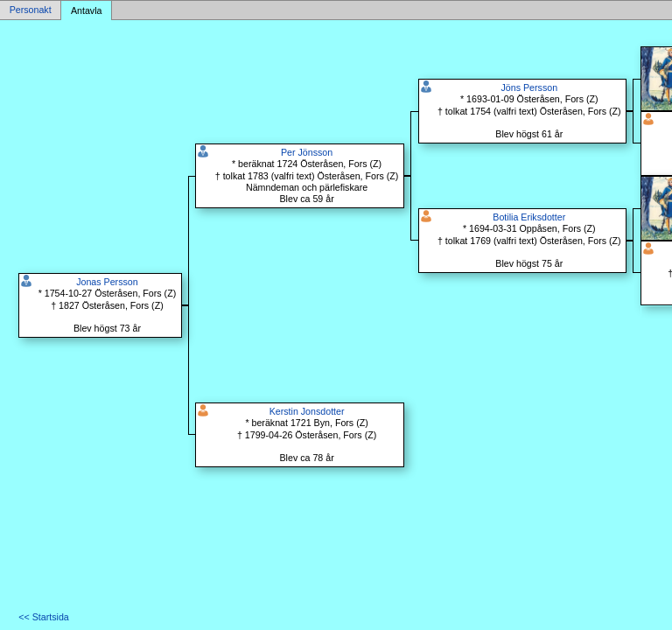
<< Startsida (43, 617)
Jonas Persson (107, 282)
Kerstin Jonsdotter (307, 411)
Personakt (31, 10)
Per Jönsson (307, 152)
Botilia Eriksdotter (529, 217)
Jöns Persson (530, 87)
